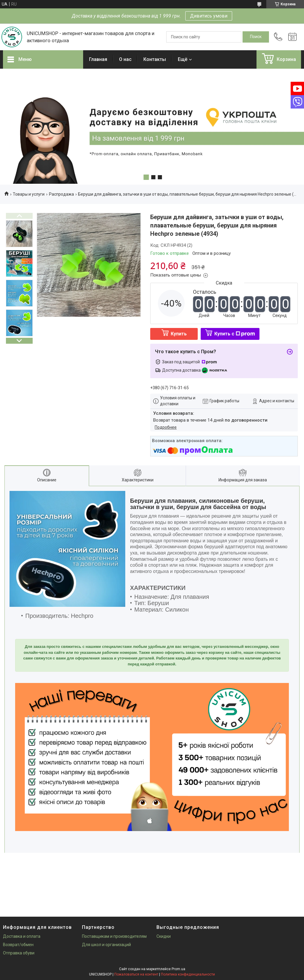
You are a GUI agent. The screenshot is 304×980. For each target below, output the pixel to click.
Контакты (155, 59)
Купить (179, 334)
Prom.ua (178, 969)
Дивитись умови (209, 16)
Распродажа (61, 194)
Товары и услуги (29, 194)
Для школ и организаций (106, 945)
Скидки (164, 936)
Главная (98, 59)
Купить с (235, 334)
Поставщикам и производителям (114, 936)
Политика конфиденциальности (188, 974)
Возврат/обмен (18, 945)
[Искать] (256, 37)
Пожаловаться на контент (136, 974)
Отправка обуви (19, 953)
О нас (125, 59)
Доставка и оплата (22, 936)
